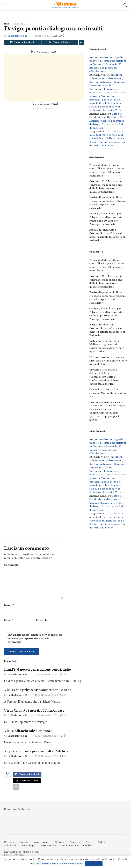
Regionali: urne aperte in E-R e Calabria (36, 753)
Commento (12, 565)
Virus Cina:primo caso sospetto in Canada (38, 691)
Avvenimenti (42, 844)
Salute (102, 844)
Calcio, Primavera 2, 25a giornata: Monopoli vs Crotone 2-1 (108, 393)
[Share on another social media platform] (82, 42)
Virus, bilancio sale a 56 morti (28, 732)
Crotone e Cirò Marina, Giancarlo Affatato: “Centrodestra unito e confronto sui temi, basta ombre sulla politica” (104, 377)
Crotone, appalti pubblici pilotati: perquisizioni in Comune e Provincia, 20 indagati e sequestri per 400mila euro (108, 64)
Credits (88, 847)
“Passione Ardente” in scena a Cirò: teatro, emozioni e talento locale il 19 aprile (108, 361)
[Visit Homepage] (65, 5)
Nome (9, 606)
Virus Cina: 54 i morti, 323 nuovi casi (34, 712)
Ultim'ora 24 (20, 24)
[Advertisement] (44, 78)
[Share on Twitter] (60, 42)
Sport (89, 844)
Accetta (94, 864)
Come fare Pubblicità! (17, 810)
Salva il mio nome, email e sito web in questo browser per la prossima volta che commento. (35, 640)
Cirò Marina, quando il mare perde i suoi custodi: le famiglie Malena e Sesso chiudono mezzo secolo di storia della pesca (107, 139)
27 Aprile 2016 (44, 36)
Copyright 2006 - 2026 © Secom (22, 853)
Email (9, 621)
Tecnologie (28, 847)
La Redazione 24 (17, 36)
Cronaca (9, 844)
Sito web (41, 621)
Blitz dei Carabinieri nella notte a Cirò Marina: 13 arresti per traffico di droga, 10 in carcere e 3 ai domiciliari (107, 121)
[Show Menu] (6, 5)
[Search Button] (125, 5)
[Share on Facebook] (22, 42)
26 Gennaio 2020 (47, 676)
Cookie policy (70, 847)
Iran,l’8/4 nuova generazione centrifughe (37, 671)
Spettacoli (10, 847)
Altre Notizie (48, 847)
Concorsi (75, 844)
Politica (24, 844)
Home (7, 24)
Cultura (60, 844)
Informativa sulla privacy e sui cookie (60, 864)
